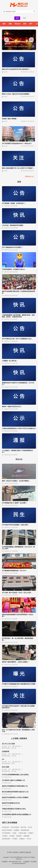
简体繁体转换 (25, 830)
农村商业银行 (6, 839)
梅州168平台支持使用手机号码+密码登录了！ (16, 69)
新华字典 (23, 827)
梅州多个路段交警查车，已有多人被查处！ (16, 662)
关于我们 (10, 852)
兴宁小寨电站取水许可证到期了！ (13, 247)
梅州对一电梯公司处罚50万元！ (12, 407)
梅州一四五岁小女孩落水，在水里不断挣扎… (16, 481)
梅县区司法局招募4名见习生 (11, 803)
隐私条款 (28, 852)
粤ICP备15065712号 (15, 862)
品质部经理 (6, 751)
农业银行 (12, 836)
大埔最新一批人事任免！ (10, 361)
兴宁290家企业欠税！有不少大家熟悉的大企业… (17, 339)
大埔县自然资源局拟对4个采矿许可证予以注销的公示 (19, 428)
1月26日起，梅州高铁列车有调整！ (13, 225)
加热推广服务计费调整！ (10, 119)
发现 (10, 24)
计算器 (14, 833)
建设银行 (19, 836)
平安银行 (15, 839)
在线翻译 (16, 830)
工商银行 (5, 836)
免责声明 (22, 852)
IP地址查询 (6, 827)
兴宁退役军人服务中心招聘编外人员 (13, 780)
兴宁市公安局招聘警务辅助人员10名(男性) (15, 775)
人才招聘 (15, 739)
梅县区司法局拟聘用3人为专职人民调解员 (15, 797)
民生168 (17, 24)
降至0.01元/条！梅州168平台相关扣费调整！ (16, 94)
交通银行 (22, 839)
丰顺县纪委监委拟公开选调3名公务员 (14, 809)
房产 (31, 24)
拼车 (25, 24)
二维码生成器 (22, 833)
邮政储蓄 (26, 836)
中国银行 (31, 833)
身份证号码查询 (7, 830)
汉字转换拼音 (6, 833)
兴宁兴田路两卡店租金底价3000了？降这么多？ (17, 143)
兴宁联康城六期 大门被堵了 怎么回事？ (14, 503)
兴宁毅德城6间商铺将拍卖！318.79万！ (15, 571)
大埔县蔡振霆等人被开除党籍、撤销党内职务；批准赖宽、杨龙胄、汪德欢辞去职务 (18, 316)
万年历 (30, 827)
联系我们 (16, 852)
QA (3, 759)
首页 (4, 24)
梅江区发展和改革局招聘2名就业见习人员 (15, 792)
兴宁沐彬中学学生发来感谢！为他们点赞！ (16, 525)
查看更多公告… (30, 176)
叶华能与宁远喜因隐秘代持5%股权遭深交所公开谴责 (19, 684)
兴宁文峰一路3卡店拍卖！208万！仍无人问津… (17, 593)
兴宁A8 (29, 839)
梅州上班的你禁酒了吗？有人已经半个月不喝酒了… (18, 168)
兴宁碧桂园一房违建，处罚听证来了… (14, 203)
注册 (24, 18)
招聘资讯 (23, 739)
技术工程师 (6, 767)
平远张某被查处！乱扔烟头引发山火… (14, 269)
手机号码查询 (15, 827)
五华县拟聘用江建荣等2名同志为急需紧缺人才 (17, 814)
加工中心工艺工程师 (8, 744)
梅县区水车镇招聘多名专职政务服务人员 (15, 786)
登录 (17, 18)
